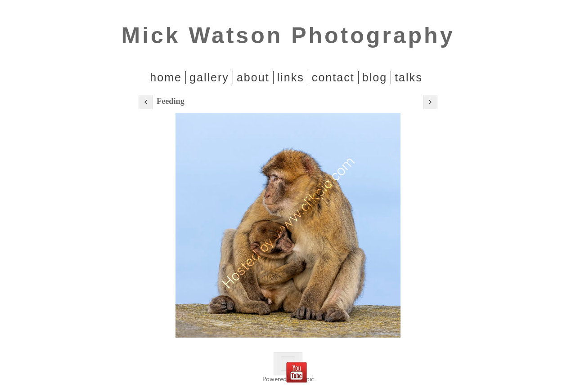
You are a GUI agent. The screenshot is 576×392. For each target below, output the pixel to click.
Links (291, 77)
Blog (375, 77)
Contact (333, 77)
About (253, 77)
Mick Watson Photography (288, 36)
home (166, 77)
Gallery (209, 77)
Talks (409, 77)
